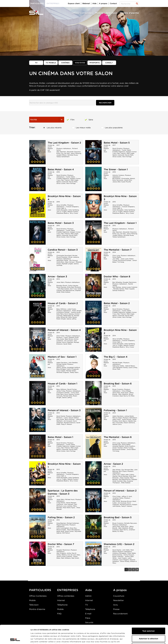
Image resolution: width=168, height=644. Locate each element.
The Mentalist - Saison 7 (118, 250)
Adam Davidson (62, 363)
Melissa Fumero (73, 212)
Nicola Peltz (129, 155)
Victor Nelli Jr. (61, 208)
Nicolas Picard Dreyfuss (67, 256)
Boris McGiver (70, 419)
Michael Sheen (71, 371)
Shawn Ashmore (129, 423)
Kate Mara (60, 314)
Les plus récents (52, 128)
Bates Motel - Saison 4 (61, 169)
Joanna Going (76, 312)
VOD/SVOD (80, 63)
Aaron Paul (116, 393)
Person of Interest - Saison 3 (64, 410)
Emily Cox (60, 153)
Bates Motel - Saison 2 (117, 303)
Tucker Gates (126, 150)
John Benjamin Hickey (120, 367)
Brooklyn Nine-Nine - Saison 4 (37, 206)
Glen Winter (117, 470)
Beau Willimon (61, 309)
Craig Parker (61, 503)
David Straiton (117, 148)
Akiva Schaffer (61, 205)
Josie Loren (125, 259)
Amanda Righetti (118, 446)
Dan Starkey (117, 287)
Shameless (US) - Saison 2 (119, 544)
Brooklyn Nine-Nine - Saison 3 (93, 206)
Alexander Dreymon (74, 152)
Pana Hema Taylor (69, 508)
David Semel (61, 416)
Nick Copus (123, 471)
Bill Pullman (116, 178)
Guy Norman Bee (127, 470)
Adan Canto (117, 419)
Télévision (111, 13)
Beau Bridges (61, 369)
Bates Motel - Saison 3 (61, 223)
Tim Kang (121, 262)
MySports (95, 63)
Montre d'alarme (129, 13)
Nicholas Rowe (73, 155)
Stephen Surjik (74, 337)
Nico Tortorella (118, 423)
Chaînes (65, 63)
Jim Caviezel (68, 341)
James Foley (61, 391)
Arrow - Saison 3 (57, 276)
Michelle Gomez (119, 289)
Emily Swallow (130, 446)
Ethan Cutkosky (118, 556)
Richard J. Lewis (62, 337)
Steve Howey (125, 561)
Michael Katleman (73, 523)
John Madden (73, 363)
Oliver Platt (116, 369)
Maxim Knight (61, 530)
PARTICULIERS (40, 590)
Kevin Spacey (69, 314)
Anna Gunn (125, 393)
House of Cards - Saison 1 (62, 384)
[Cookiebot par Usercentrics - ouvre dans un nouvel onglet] (15, 639)
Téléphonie (62, 605)
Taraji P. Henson (66, 424)
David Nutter (117, 550)
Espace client (74, 3)
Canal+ (109, 63)
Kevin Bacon (123, 421)
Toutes (47, 120)
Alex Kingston (61, 553)
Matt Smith (75, 558)
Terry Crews (74, 213)
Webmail (86, 3)
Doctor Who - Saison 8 (117, 276)
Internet (61, 600)
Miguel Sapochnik (63, 525)
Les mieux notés (81, 128)
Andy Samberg (74, 210)
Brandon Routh (62, 286)
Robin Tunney (128, 448)
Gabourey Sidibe (118, 366)
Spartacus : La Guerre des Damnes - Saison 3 (63, 492)
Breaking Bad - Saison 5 (118, 517)
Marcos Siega (117, 418)
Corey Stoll (75, 393)
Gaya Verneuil (70, 262)
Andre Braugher (62, 210)
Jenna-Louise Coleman (129, 287)
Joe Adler (116, 259)
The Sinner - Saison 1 (116, 169)
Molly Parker (73, 317)
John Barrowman (63, 289)
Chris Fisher (61, 336)
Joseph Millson (62, 155)
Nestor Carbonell (118, 155)
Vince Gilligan (126, 391)
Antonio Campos (118, 175)
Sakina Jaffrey (72, 319)
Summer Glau (122, 481)
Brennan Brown (126, 501)
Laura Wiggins (124, 560)
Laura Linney (133, 367)
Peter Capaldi (130, 289)
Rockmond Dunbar (125, 260)
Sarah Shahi (67, 344)
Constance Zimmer (63, 312)
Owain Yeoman (118, 448)
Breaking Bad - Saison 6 (118, 384)
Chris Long (116, 255)
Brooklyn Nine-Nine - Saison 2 (93, 340)
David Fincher (72, 389)
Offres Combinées (82, 13)
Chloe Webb (131, 553)
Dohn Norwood (118, 180)
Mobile (99, 13)
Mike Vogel (130, 153)
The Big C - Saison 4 (116, 357)
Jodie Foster (72, 309)
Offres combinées (66, 596)
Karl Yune (73, 289)
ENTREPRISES (68, 590)
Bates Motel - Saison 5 (117, 143)
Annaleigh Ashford (73, 367)
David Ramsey (61, 287)
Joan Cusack (122, 558)
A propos (103, 3)
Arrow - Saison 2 (113, 464)
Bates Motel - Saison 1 (60, 437)
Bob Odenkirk (123, 394)
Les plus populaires (112, 128)
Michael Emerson (70, 423)
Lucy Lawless (68, 506)
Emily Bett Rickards (74, 287)
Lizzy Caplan (61, 371)
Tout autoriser (149, 614)
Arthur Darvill (72, 553)
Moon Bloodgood (73, 530)
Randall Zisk (117, 444)
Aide (94, 3)
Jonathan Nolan (118, 498)
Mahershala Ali (68, 316)
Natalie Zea (132, 421)
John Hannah (68, 504)
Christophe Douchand (64, 255)
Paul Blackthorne (68, 290)
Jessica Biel (116, 182)
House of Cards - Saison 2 (63, 303)
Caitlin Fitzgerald (73, 369)
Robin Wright (77, 311)
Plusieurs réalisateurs (64, 148)
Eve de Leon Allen (74, 555)
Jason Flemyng (76, 153)
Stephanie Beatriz (63, 213)
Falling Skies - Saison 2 (61, 517)
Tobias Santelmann (63, 157)
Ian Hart (67, 153)
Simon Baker (117, 257)
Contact (113, 3)
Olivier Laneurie (73, 257)
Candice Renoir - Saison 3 (63, 250)
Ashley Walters (62, 555)
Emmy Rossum (129, 555)
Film (70, 120)
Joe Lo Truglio (62, 212)
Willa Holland (66, 292)
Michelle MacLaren (130, 523)
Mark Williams (66, 558)
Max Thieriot (121, 153)
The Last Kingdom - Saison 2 (64, 143)
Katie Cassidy (124, 478)
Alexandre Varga (62, 260)
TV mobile (51, 63)
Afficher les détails (131, 639)
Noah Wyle (60, 531)
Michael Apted (61, 364)
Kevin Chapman (68, 342)
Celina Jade (125, 475)
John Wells (126, 550)
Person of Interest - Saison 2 (120, 491)
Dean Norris (124, 396)
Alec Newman (61, 152)
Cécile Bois (60, 262)
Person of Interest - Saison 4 (64, 330)
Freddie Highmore (119, 152)
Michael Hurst (70, 499)
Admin (88, 596)
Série (89, 120)
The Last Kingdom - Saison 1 (120, 223)
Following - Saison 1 (115, 410)
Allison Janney (61, 367)
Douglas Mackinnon (130, 282)
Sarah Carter (69, 531)
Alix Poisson (73, 260)
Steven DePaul (74, 418)
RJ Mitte (131, 396)
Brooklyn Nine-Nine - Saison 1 (37, 473)
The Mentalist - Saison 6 (118, 437)
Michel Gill (64, 317)
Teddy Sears (74, 372)
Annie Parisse (127, 419)
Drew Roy (73, 528)
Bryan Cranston (118, 389)
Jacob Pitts (128, 180)
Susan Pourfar (126, 182)
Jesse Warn (60, 282)
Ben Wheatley (117, 282)
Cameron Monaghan (119, 553)
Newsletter (118, 600)
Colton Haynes (73, 286)
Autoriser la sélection (149, 621)
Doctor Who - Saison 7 (61, 544)
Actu (115, 605)
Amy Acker (60, 339)
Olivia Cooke (117, 157)
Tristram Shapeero (72, 207)
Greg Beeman (61, 523)
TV (36, 63)
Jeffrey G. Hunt (127, 496)
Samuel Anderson (119, 290)
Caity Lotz (116, 475)
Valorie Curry (117, 424)
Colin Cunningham (63, 528)
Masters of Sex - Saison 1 (62, 357)
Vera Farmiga (127, 157)
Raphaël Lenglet (67, 264)
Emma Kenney (118, 555)
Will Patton (66, 533)
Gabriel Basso (130, 366)
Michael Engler (117, 363)
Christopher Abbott (128, 178)
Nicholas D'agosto (63, 372)
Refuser (149, 629)
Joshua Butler (129, 416)
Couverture (119, 596)
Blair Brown (69, 339)
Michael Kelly (68, 396)
